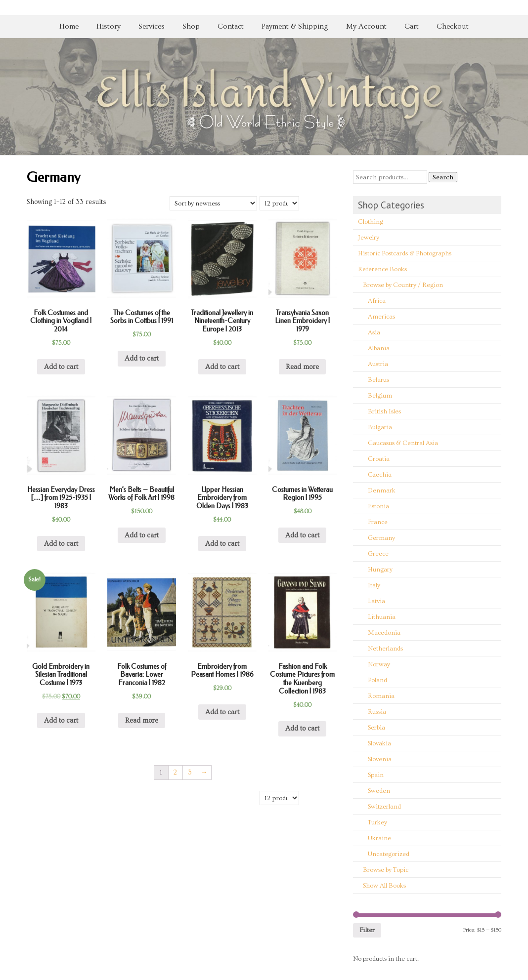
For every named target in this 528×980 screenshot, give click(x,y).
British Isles (384, 411)
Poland (377, 680)
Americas (381, 317)
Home (69, 26)
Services (152, 26)
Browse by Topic (386, 870)
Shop (191, 26)
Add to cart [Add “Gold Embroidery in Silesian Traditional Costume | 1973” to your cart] (61, 721)
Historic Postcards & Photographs (405, 253)
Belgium (380, 396)
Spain (376, 775)
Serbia (376, 728)
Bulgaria (380, 427)
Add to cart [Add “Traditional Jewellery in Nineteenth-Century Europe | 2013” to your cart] (222, 367)
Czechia (380, 475)
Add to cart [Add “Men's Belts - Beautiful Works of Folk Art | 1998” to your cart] (142, 535)
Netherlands (385, 649)
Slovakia (379, 743)
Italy (374, 585)
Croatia (379, 459)
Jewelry (369, 238)
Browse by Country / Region (403, 285)
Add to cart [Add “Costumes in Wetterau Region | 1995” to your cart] (302, 535)
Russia (377, 712)
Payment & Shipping (295, 26)
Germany (381, 538)
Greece (378, 554)
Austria (378, 364)
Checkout (453, 26)
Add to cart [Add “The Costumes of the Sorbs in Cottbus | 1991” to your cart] (142, 359)
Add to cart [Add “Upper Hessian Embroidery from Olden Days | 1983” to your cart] (222, 544)
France (378, 522)
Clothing (371, 222)
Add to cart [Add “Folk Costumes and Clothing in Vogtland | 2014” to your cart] (61, 367)
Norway (379, 664)
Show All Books (384, 886)
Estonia (378, 506)
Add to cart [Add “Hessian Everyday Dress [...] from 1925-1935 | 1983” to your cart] (61, 544)
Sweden (379, 791)
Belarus (378, 380)
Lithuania (382, 617)
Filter (367, 930)
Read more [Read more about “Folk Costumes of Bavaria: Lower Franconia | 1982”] (142, 721)
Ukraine (379, 838)
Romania (381, 696)
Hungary (380, 570)
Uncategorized (389, 854)
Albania (379, 348)
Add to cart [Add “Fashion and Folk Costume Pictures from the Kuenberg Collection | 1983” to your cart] (302, 729)
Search (443, 177)
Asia (374, 332)
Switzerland (384, 807)
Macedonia (384, 633)
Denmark (382, 490)
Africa (377, 301)
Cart (412, 26)
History (109, 26)
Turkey (377, 822)
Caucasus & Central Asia (403, 443)
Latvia (376, 601)
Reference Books (382, 269)
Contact (231, 26)
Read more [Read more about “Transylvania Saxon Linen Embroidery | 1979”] (302, 367)
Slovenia (380, 759)
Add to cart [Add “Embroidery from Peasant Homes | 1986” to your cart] (222, 712)
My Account (366, 26)
